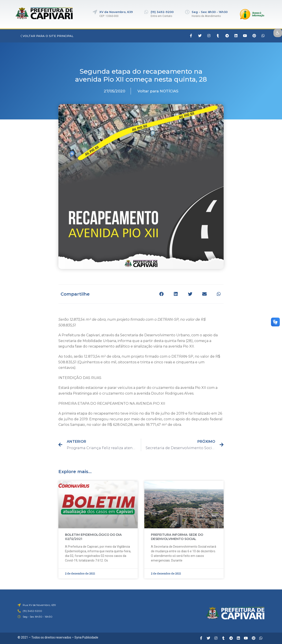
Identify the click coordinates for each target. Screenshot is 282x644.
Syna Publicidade (86, 637)
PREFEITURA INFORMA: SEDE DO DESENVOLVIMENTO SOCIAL (177, 537)
